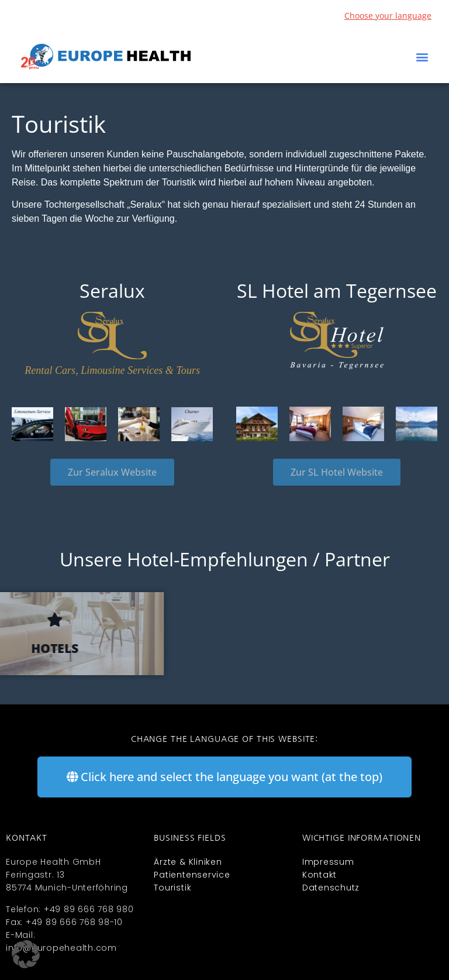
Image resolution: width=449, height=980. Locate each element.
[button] (422, 57)
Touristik (172, 888)
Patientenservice (192, 875)
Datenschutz (331, 888)
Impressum (328, 862)
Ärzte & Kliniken (188, 862)
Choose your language (388, 16)
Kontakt (320, 875)
